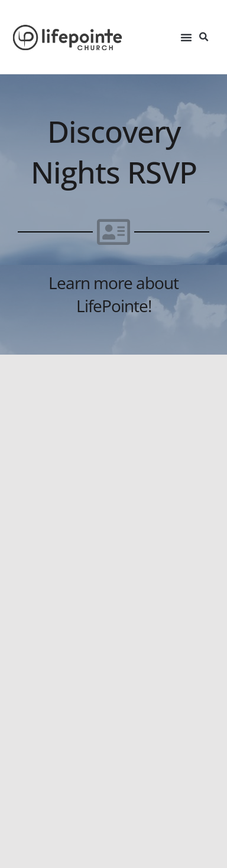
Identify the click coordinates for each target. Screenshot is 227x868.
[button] (186, 37)
